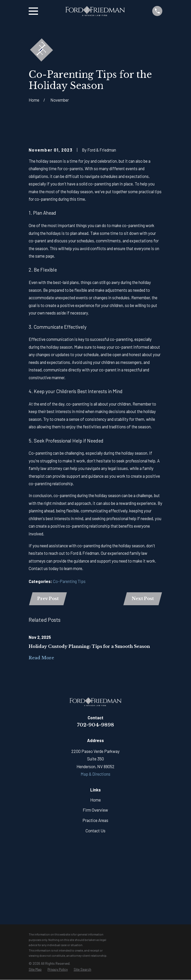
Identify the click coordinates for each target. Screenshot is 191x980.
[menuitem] (35, 970)
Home (95, 800)
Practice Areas (95, 821)
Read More (41, 658)
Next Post (142, 599)
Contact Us (95, 831)
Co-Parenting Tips (69, 581)
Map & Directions (95, 774)
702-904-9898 (95, 725)
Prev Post (48, 599)
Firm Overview (95, 810)
